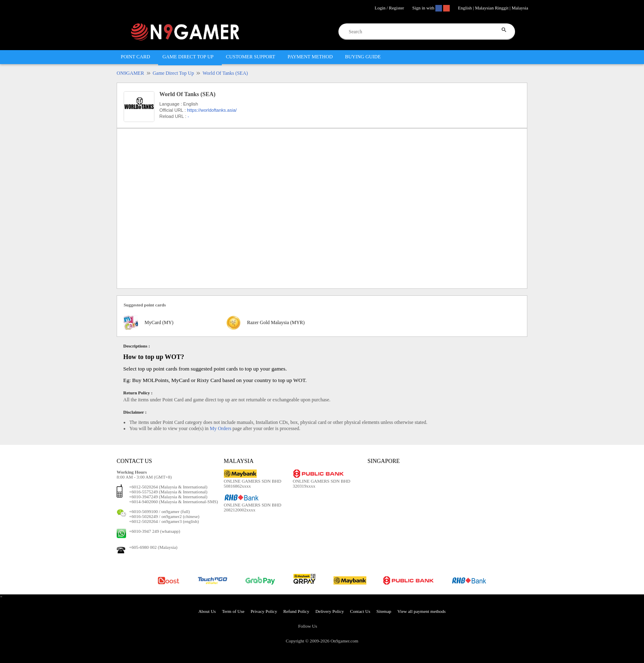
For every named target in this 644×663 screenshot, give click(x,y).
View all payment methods (422, 611)
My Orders (221, 428)
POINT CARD (135, 57)
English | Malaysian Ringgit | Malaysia (493, 8)
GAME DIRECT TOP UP (188, 57)
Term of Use (233, 611)
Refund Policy (296, 611)
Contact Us (360, 611)
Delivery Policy (330, 611)
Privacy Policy (264, 611)
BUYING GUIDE (363, 57)
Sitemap (384, 611)
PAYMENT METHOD (310, 57)
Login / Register (389, 8)
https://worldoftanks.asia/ (212, 110)
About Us (207, 611)
